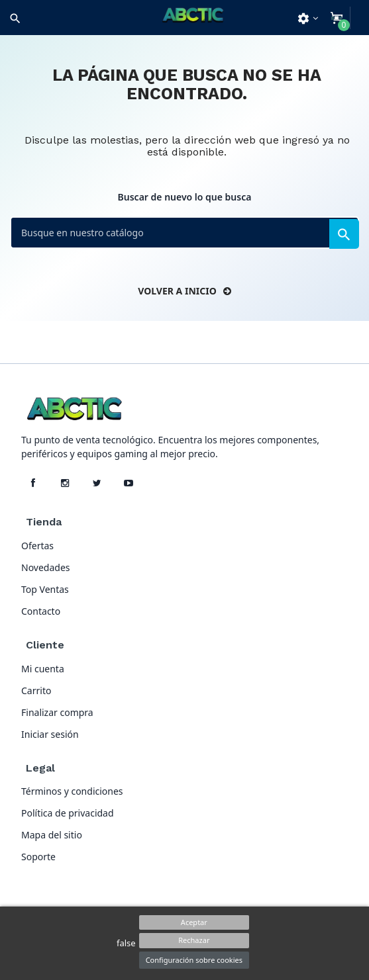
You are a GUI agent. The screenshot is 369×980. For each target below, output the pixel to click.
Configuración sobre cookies (194, 960)
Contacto (41, 611)
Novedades (46, 567)
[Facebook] (33, 483)
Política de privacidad (68, 813)
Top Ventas (45, 589)
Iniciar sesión (50, 734)
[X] (97, 483)
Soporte (38, 857)
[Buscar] (184, 233)
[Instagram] (65, 483)
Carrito (36, 690)
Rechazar (194, 940)
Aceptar (194, 922)
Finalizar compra (57, 712)
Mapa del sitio (52, 835)
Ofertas (37, 546)
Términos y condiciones (72, 791)
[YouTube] (129, 483)
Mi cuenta (43, 669)
